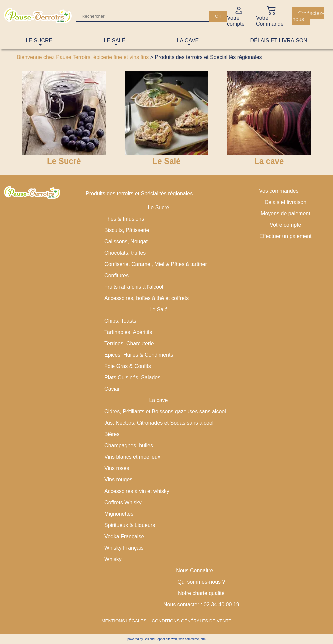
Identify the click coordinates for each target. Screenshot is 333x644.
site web (171, 639)
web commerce (189, 639)
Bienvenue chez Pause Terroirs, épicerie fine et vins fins (83, 57)
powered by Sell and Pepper (146, 639)
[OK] (218, 16)
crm (203, 639)
